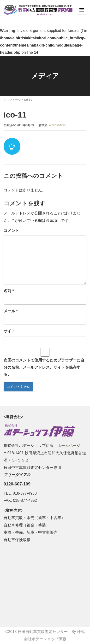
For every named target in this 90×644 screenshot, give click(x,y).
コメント (11, 231)
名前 (9, 291)
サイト (9, 331)
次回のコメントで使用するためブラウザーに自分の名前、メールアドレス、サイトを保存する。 (44, 367)
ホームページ (69, 446)
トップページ (12, 100)
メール (11, 311)
